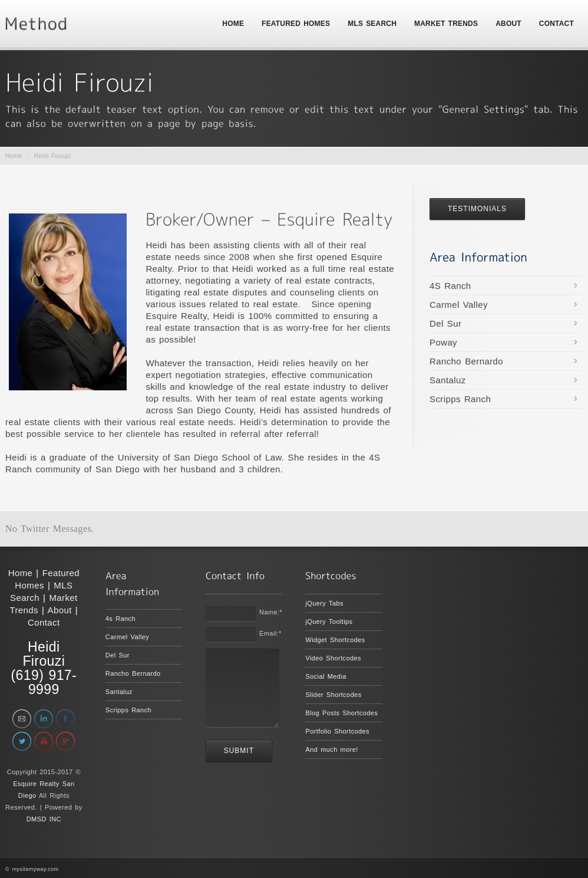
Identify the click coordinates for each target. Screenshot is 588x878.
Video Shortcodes (333, 658)
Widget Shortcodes (335, 640)
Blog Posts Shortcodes (341, 713)
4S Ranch (450, 286)
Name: (271, 612)
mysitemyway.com (35, 869)
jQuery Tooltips (329, 621)
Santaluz (448, 380)
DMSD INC (44, 819)
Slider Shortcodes (333, 695)
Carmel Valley (459, 305)
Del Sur (445, 323)
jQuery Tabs (324, 603)
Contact (44, 622)
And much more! (331, 749)
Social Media (326, 676)
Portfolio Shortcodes (337, 731)
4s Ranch (120, 619)
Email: (270, 633)
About (60, 610)
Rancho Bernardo (466, 361)
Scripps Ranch (460, 399)
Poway (443, 342)
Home (14, 156)
